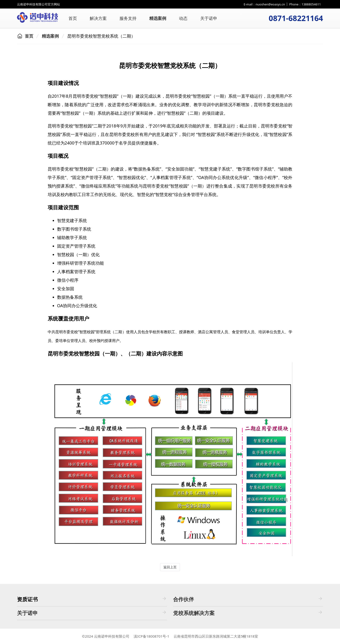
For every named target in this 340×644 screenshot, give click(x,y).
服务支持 (128, 18)
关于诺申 (209, 18)
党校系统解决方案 (248, 613)
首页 (73, 18)
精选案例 (158, 18)
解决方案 (98, 18)
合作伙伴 (248, 599)
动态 (183, 18)
